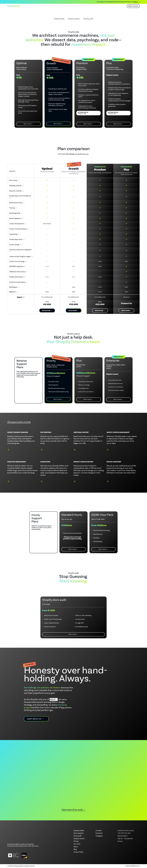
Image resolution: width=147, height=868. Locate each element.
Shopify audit (88, 19)
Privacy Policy (78, 852)
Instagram (99, 836)
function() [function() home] (13, 6)
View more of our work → (73, 810)
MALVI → (137, 2)
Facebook (99, 833)
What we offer (60, 6)
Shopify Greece (79, 839)
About (83, 6)
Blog (91, 6)
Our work (73, 6)
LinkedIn (99, 831)
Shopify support (74, 19)
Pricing (76, 841)
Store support (79, 833)
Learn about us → (35, 719)
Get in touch (133, 6)
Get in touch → (28, 124)
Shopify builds (59, 19)
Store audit (78, 836)
